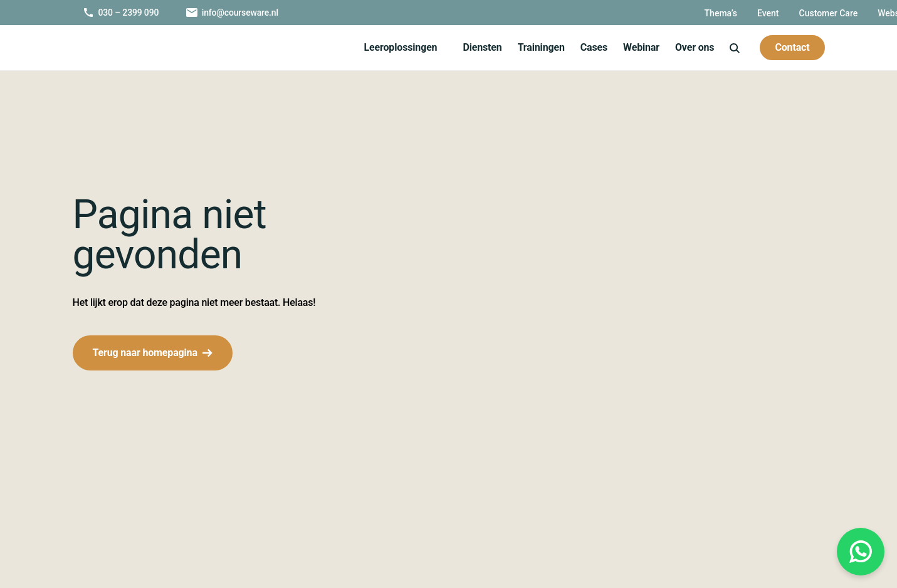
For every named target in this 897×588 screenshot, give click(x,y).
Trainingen (535, 47)
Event (628, 13)
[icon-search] (734, 47)
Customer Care (691, 13)
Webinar (637, 47)
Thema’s (580, 13)
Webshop (761, 13)
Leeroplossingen (395, 47)
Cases (589, 47)
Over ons (693, 47)
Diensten (477, 47)
